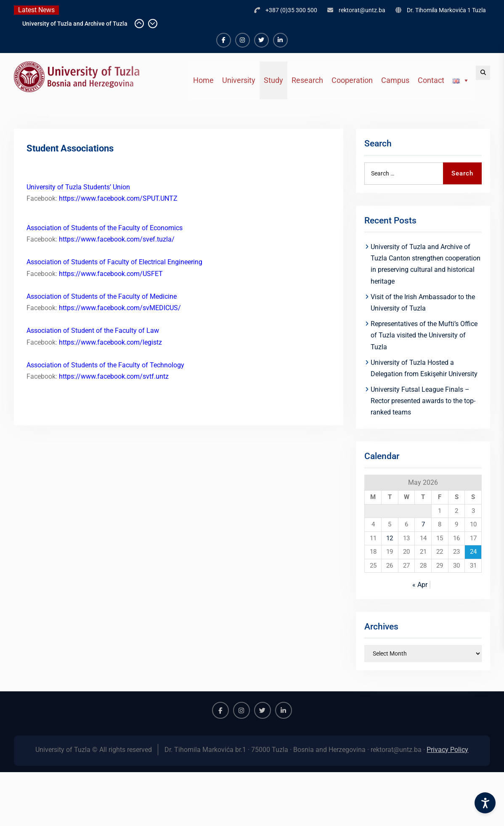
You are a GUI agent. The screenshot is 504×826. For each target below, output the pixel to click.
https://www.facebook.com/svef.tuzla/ (117, 239)
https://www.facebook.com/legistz (110, 342)
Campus (395, 80)
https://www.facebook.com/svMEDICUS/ (120, 308)
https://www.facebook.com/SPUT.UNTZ (118, 198)
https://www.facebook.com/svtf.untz (113, 376)
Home (203, 80)
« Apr (420, 585)
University (239, 80)
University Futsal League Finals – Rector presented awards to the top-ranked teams (423, 401)
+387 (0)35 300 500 (291, 10)
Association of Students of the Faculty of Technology (105, 365)
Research (307, 80)
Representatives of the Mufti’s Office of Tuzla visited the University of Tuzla (424, 335)
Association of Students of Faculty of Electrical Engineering (114, 262)
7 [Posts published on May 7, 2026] (423, 524)
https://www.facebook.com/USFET (111, 274)
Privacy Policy (447, 750)
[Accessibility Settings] (485, 803)
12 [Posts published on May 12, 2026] (390, 538)
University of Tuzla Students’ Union (78, 187)
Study (273, 80)
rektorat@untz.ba (362, 10)
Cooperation (352, 80)
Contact (431, 80)
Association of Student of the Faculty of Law (93, 331)
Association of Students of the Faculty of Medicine (102, 296)
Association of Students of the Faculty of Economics (105, 228)
